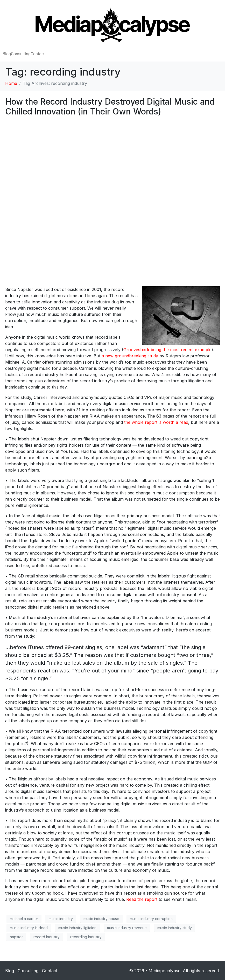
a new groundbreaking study (130, 356)
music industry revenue (127, 928)
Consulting (21, 54)
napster (16, 937)
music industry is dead (29, 928)
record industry (47, 937)
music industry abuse (101, 919)
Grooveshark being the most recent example (167, 350)
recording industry (86, 937)
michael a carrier (24, 919)
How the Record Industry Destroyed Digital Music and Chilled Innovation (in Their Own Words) (110, 107)
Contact (38, 54)
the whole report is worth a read (156, 422)
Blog (7, 54)
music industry (61, 919)
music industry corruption (151, 919)
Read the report (142, 899)
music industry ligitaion (77, 928)
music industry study (175, 928)
